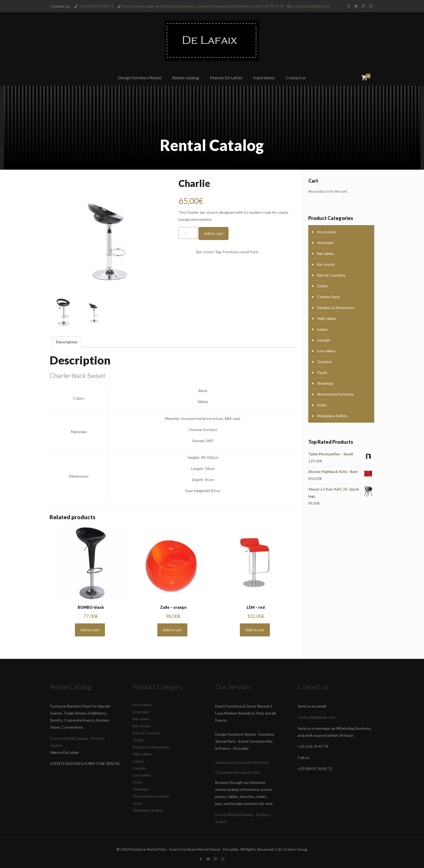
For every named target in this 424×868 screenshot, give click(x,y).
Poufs (322, 372)
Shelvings (325, 383)
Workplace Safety (332, 416)
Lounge (324, 340)
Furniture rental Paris (241, 252)
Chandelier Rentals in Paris (238, 772)
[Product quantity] (188, 233)
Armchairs (326, 243)
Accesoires (327, 232)
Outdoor (325, 362)
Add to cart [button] (90, 630)
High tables (327, 318)
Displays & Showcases (336, 308)
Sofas (322, 405)
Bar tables (326, 253)
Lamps (323, 329)
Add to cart (213, 233)
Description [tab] (67, 342)
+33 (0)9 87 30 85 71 (96, 6)
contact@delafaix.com (311, 6)
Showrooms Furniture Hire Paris (242, 762)
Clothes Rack (328, 297)
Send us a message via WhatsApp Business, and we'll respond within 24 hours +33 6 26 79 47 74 (203, 6)
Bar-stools (205, 252)
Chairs (323, 286)
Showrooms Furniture (335, 394)
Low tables (326, 351)
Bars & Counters (331, 275)
